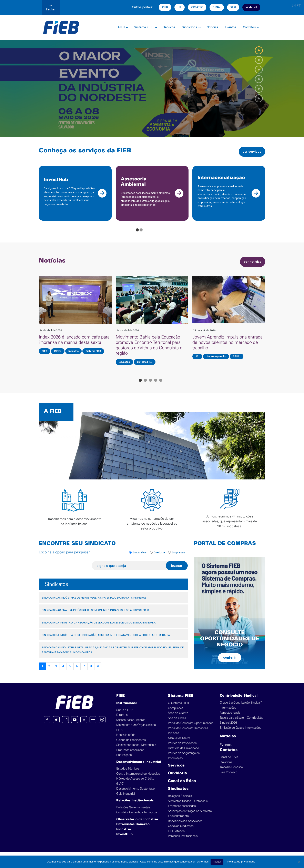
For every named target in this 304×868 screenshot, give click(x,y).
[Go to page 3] (150, 385)
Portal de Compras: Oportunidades (191, 728)
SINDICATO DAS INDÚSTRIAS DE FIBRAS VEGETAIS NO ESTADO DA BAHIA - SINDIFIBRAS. (94, 603)
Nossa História (126, 740)
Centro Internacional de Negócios (138, 779)
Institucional (126, 708)
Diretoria (159, 557)
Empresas (179, 557)
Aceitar (217, 862)
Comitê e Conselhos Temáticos (137, 817)
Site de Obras (177, 723)
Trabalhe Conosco (231, 772)
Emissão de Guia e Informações (240, 733)
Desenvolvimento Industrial (139, 767)
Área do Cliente (178, 718)
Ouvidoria (177, 778)
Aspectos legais (230, 718)
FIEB (121, 27)
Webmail (251, 7)
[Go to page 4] (156, 385)
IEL (180, 7)
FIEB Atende (176, 836)
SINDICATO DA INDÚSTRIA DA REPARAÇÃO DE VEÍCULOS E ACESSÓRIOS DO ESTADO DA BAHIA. (99, 627)
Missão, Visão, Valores (131, 725)
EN (294, 5)
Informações (228, 713)
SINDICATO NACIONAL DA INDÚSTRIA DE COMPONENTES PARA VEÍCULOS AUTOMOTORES (95, 615)
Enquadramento (178, 821)
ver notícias (251, 266)
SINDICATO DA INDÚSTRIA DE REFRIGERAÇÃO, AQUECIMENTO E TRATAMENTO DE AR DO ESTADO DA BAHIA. (106, 640)
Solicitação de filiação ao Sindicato (190, 816)
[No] (299, 862)
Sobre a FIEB (125, 715)
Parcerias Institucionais (183, 841)
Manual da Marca (179, 743)
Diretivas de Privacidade (183, 753)
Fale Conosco (229, 777)
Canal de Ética (182, 786)
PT (299, 5)
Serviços (169, 27)
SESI (233, 7)
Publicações (124, 760)
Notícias (212, 27)
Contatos (249, 27)
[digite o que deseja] (130, 571)
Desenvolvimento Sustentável (136, 794)
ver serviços (250, 151)
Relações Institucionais (135, 805)
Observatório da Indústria (137, 824)
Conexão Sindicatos (181, 831)
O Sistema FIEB (178, 708)
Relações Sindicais (180, 801)
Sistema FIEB (144, 27)
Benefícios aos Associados (185, 826)
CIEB (165, 7)
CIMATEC (197, 7)
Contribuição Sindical (239, 701)
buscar (177, 570)
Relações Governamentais (133, 812)
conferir (230, 662)
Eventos (231, 27)
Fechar (51, 8)
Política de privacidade (241, 862)
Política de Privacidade (182, 748)
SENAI (217, 7)
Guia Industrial (126, 799)
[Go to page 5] (161, 385)
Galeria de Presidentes (131, 745)
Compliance (176, 713)
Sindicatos (190, 27)
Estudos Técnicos (128, 774)
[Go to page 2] (141, 235)
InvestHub (124, 839)
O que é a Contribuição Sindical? (241, 708)
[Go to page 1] (137, 235)
